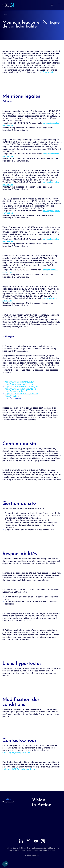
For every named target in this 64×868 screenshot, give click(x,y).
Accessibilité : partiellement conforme (41, 851)
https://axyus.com (13, 398)
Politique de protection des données (33, 848)
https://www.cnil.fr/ (47, 72)
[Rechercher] (52, 5)
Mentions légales (11, 848)
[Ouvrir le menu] (60, 5)
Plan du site (21, 851)
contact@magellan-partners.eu (16, 752)
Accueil (5, 15)
